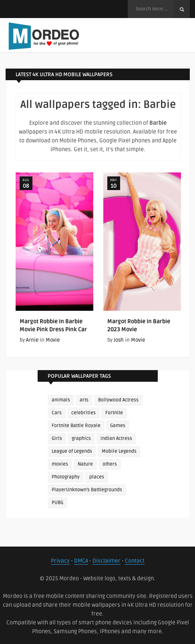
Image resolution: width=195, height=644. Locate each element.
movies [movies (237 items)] (60, 464)
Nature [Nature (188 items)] (85, 464)
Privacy (60, 561)
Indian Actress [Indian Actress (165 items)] (116, 438)
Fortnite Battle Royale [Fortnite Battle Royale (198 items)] (76, 426)
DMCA (81, 561)
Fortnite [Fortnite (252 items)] (114, 413)
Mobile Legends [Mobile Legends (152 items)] (119, 451)
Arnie (32, 340)
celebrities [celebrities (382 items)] (83, 413)
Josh (119, 340)
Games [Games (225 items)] (118, 426)
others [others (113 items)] (110, 464)
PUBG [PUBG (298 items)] (57, 503)
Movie (53, 340)
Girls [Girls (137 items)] (57, 438)
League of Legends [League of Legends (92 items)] (72, 451)
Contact (135, 561)
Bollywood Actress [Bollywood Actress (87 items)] (118, 400)
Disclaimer (107, 561)
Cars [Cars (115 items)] (57, 413)
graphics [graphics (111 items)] (81, 438)
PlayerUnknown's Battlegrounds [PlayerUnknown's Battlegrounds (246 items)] (87, 490)
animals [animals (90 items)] (61, 400)
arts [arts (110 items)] (84, 400)
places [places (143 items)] (97, 477)
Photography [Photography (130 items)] (66, 477)
